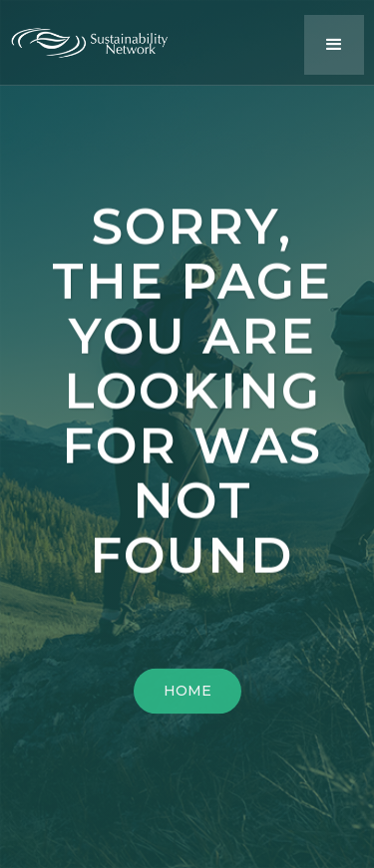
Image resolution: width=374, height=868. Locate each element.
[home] (100, 38)
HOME (187, 695)
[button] (334, 45)
